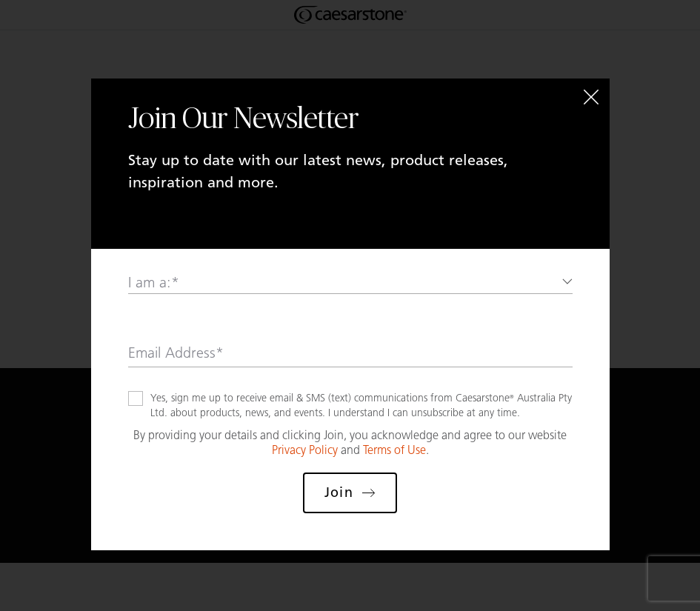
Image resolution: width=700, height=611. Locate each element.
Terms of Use (394, 450)
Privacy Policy (305, 450)
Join (350, 493)
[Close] (591, 97)
